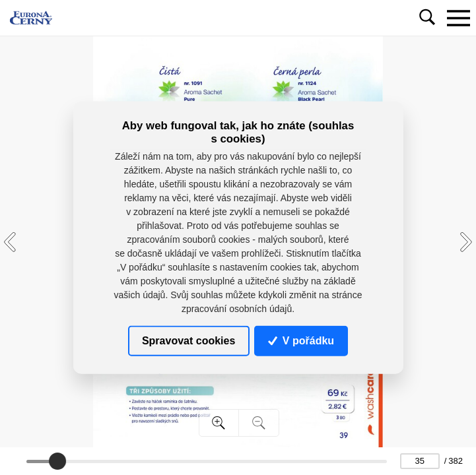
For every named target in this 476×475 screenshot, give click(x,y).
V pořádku (301, 341)
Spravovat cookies (188, 341)
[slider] (57, 461)
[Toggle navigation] (458, 18)
